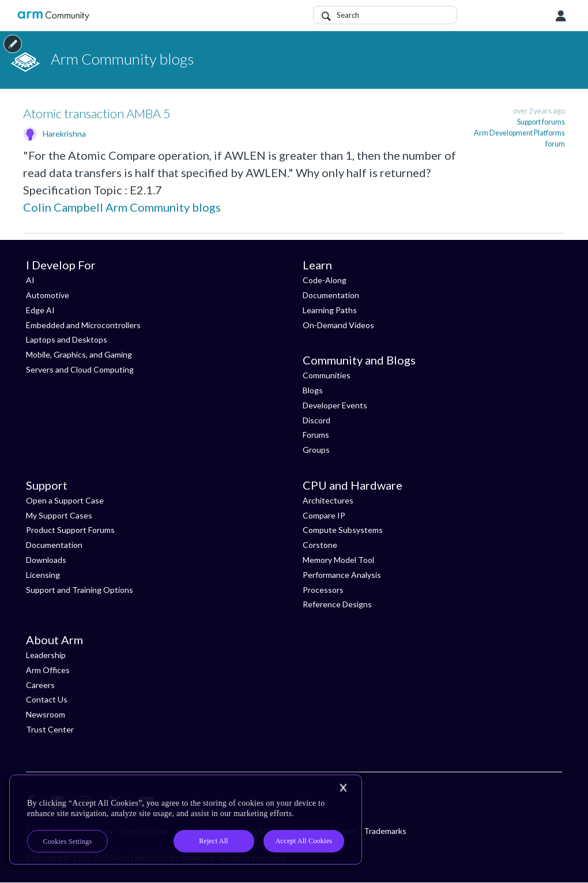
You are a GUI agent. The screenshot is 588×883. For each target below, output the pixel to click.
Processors (323, 590)
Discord (316, 420)
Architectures (328, 500)
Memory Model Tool (338, 560)
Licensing (43, 575)
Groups (316, 450)
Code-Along (325, 280)
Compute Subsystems (343, 530)
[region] (186, 820)
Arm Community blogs (163, 207)
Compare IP (324, 515)
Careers (40, 685)
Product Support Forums (70, 530)
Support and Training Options (80, 590)
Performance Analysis (342, 575)
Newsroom (46, 714)
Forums (316, 435)
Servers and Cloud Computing (80, 369)
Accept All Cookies (304, 841)
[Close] (343, 788)
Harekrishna (64, 134)
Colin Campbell (63, 207)
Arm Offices (48, 670)
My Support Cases (59, 515)
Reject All (214, 841)
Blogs (313, 390)
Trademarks (385, 831)
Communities (327, 375)
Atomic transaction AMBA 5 (97, 113)
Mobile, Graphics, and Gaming (79, 354)
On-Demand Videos (338, 325)
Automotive (48, 295)
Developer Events (335, 405)
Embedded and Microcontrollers (83, 325)
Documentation (331, 295)
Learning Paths (330, 310)
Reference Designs (337, 604)
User (561, 16)
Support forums (541, 122)
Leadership (46, 655)
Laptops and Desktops (67, 339)
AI (30, 280)
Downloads (46, 560)
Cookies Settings (68, 841)
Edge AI (40, 310)
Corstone (320, 545)
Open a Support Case (65, 500)
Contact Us (47, 699)
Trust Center (50, 729)
